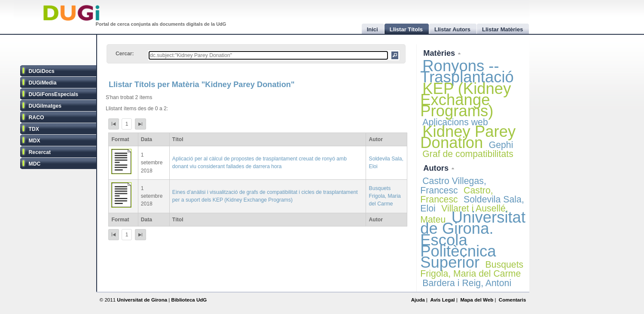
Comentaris (513, 300)
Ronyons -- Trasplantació (467, 71)
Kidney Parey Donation (468, 137)
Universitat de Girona (142, 300)
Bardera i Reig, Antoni (467, 283)
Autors (437, 168)
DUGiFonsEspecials (54, 94)
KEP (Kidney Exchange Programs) (465, 100)
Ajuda (418, 300)
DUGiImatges (45, 106)
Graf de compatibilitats (468, 154)
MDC (35, 164)
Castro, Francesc (456, 195)
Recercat (40, 152)
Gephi (501, 145)
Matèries (440, 53)
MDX (35, 141)
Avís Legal (442, 300)
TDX (34, 129)
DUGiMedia (43, 83)
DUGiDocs (42, 71)
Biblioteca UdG (189, 300)
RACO (37, 118)
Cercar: (125, 54)
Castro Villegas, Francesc (453, 186)
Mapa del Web (477, 300)
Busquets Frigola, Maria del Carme (385, 196)
